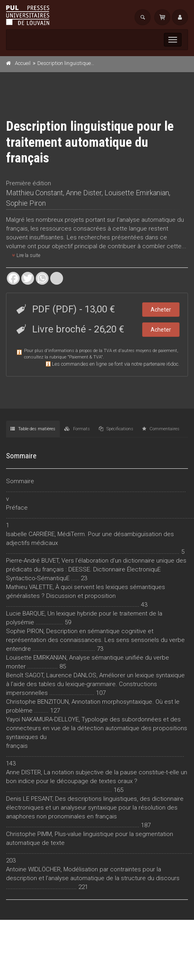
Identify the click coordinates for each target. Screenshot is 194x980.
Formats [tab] (77, 429)
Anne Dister (84, 193)
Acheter (161, 310)
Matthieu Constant (35, 193)
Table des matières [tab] (33, 429)
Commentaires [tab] (161, 429)
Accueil (23, 63)
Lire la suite (26, 255)
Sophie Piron (26, 203)
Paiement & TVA (85, 357)
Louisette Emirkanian (137, 193)
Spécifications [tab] (116, 429)
